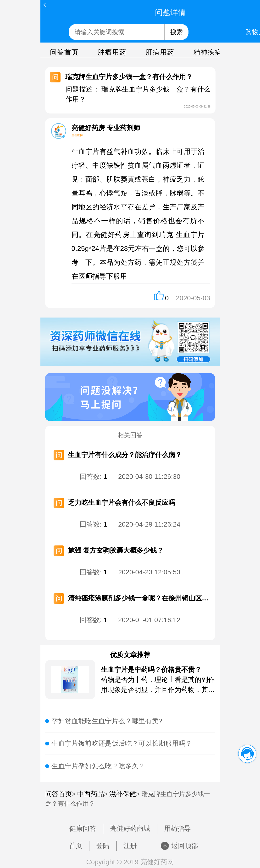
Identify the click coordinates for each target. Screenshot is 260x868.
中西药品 (91, 794)
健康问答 (83, 828)
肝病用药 (160, 52)
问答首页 (64, 52)
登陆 (103, 846)
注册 (130, 846)
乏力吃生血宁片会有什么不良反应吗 (122, 503)
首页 (76, 846)
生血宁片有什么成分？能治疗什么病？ (125, 455)
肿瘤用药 (112, 52)
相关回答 (130, 435)
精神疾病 (208, 52)
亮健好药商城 (130, 828)
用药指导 (177, 828)
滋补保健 (123, 794)
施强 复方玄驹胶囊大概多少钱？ (116, 550)
